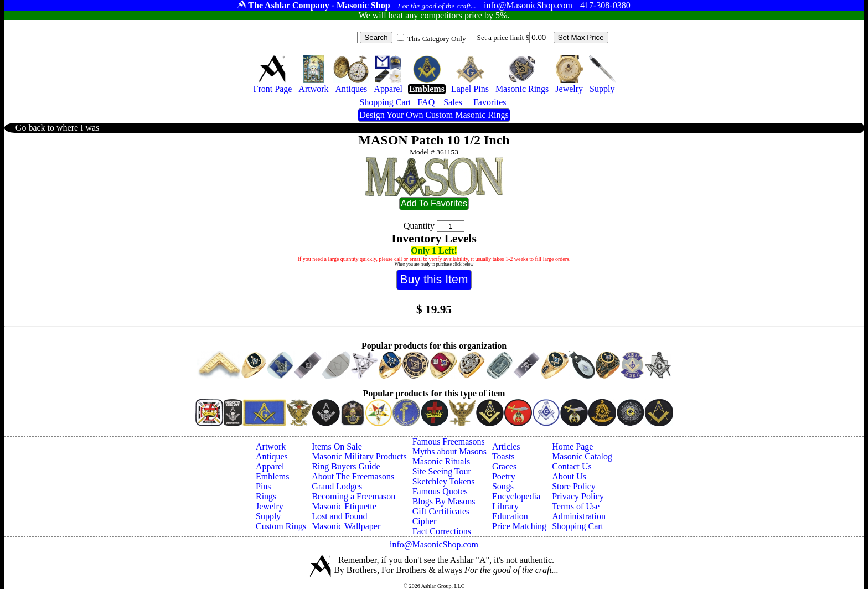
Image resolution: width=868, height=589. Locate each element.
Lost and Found (339, 516)
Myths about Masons (449, 451)
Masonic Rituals (441, 461)
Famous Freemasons (449, 441)
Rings (266, 496)
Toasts (503, 456)
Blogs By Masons (444, 501)
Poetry (504, 476)
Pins (263, 486)
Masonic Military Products (359, 456)
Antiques (272, 456)
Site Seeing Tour (442, 471)
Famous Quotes (440, 491)
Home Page (572, 446)
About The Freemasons (353, 476)
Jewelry (270, 506)
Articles (506, 446)
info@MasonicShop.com (434, 544)
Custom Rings (281, 526)
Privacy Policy (578, 496)
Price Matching (519, 526)
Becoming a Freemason (353, 496)
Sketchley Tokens (444, 481)
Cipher (425, 521)
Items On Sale (337, 446)
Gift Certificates (441, 511)
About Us (569, 476)
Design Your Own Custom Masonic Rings (434, 115)
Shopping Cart (578, 526)
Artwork (271, 446)
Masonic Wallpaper (346, 526)
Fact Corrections (442, 531)
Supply (268, 516)
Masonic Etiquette (344, 506)
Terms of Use (576, 506)
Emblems (272, 476)
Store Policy (574, 486)
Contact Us (572, 466)
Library (505, 506)
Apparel (270, 466)
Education (510, 516)
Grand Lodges (337, 486)
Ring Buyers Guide (346, 466)
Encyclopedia (516, 496)
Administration (579, 516)
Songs (503, 486)
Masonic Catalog (582, 456)
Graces (504, 466)
